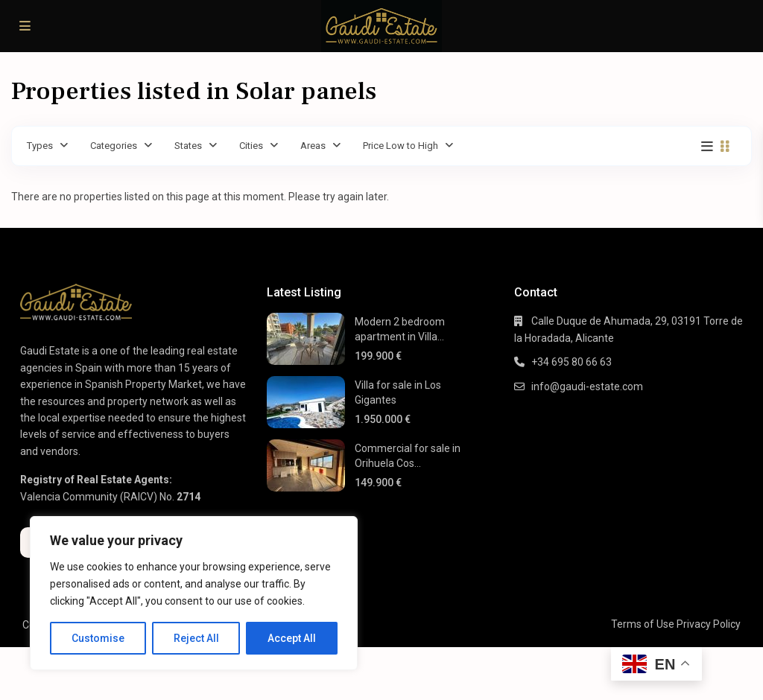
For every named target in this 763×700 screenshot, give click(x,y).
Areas (313, 146)
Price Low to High (401, 146)
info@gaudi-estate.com (587, 386)
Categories (114, 146)
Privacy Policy (709, 624)
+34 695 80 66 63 (572, 362)
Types (40, 146)
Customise (98, 638)
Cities (251, 146)
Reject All (196, 638)
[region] (194, 593)
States (188, 146)
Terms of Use (643, 624)
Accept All (292, 638)
